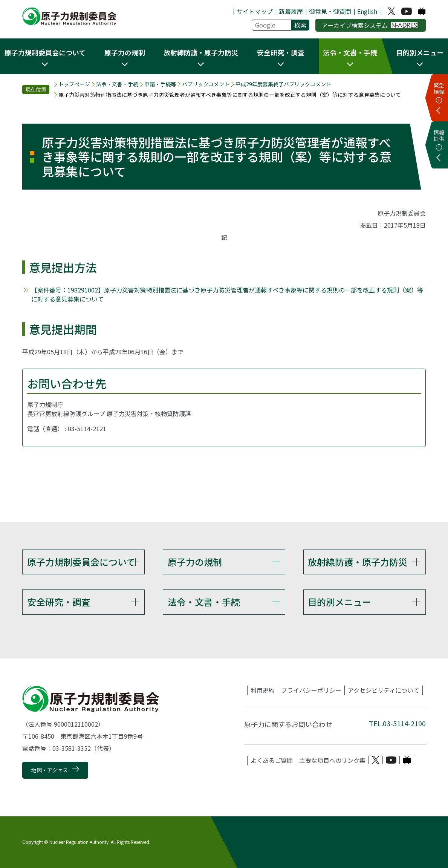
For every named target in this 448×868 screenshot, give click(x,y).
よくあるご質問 (272, 760)
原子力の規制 (195, 562)
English (367, 11)
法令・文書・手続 (117, 84)
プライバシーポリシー (311, 690)
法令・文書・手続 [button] (350, 52)
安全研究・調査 (59, 602)
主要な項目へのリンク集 (332, 760)
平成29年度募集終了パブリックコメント (283, 84)
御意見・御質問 (330, 11)
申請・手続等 (160, 84)
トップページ (74, 84)
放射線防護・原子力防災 (358, 562)
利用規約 (263, 690)
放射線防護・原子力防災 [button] (201, 52)
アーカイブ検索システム (370, 25)
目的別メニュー (339, 602)
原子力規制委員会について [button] (45, 52)
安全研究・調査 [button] (281, 52)
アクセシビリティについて (384, 690)
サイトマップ (255, 11)
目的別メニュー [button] (420, 52)
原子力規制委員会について (81, 562)
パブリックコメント (206, 84)
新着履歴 (291, 11)
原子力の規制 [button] (125, 52)
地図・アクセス (50, 770)
